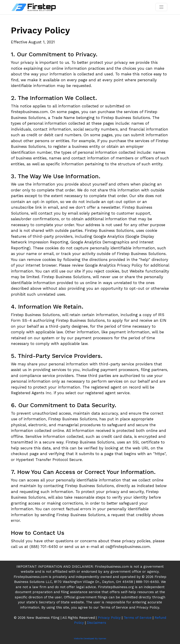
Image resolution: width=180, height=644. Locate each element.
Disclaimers (96, 623)
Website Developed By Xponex (90, 638)
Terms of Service (138, 618)
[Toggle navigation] (161, 7)
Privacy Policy (109, 618)
